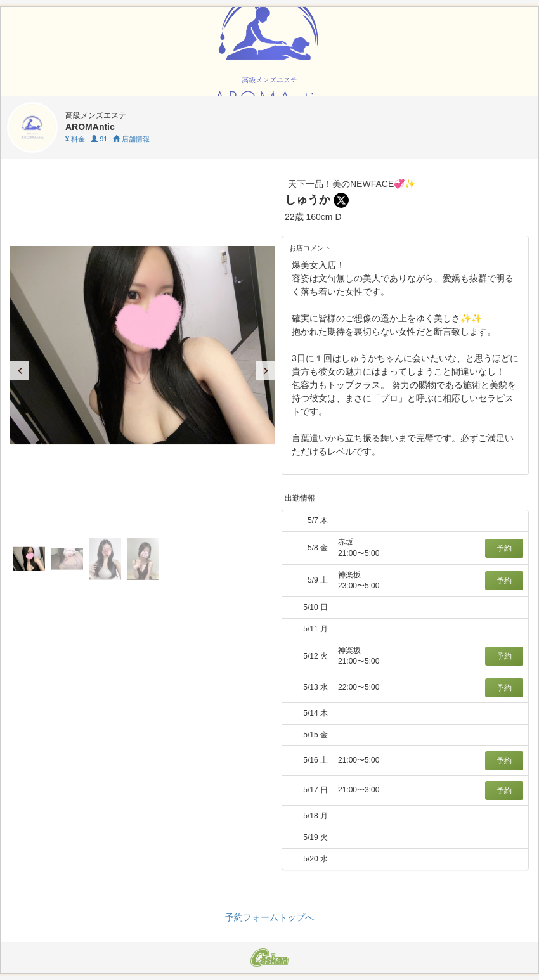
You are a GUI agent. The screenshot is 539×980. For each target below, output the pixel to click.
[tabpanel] (143, 345)
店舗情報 (131, 139)
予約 (504, 548)
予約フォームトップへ (269, 917)
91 (99, 139)
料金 (75, 139)
